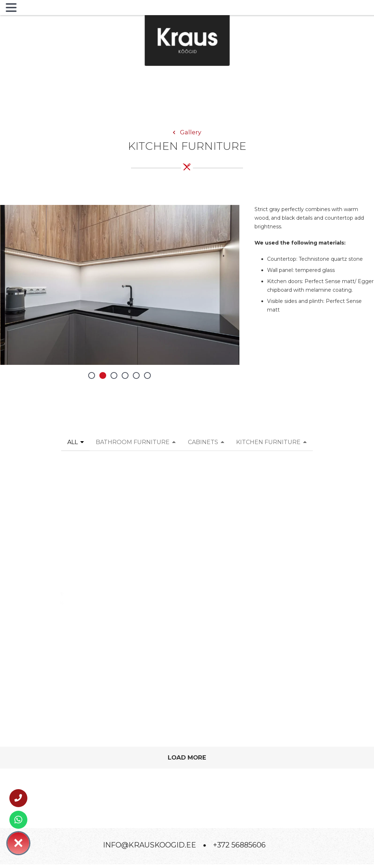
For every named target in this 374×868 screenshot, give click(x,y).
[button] (92, 375)
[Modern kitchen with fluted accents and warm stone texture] (187, 549)
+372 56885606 (239, 845)
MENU (30, 9)
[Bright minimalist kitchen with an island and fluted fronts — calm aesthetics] (62, 549)
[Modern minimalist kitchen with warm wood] (312, 547)
